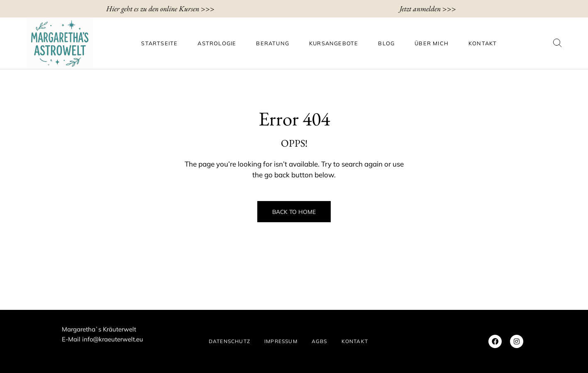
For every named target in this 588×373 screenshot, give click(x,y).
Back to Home (294, 212)
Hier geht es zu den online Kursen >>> (160, 9)
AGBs (320, 341)
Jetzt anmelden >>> (428, 9)
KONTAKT (483, 43)
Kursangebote (334, 43)
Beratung (273, 43)
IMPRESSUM (281, 341)
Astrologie (217, 43)
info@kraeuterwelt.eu (113, 339)
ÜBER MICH (432, 43)
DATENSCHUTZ (229, 341)
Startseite (159, 43)
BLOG (386, 43)
